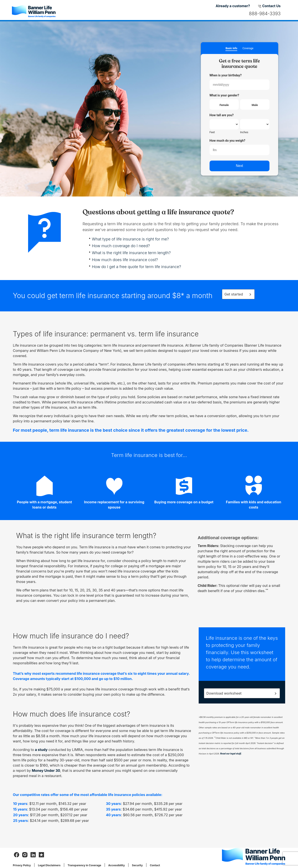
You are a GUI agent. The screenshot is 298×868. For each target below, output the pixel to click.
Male (255, 105)
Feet (212, 132)
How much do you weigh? (227, 141)
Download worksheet (224, 693)
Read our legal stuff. (231, 754)
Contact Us (269, 6)
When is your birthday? (226, 75)
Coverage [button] (248, 48)
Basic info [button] (231, 48)
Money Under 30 (46, 771)
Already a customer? (233, 6)
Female (224, 105)
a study (41, 750)
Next (240, 166)
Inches (244, 132)
